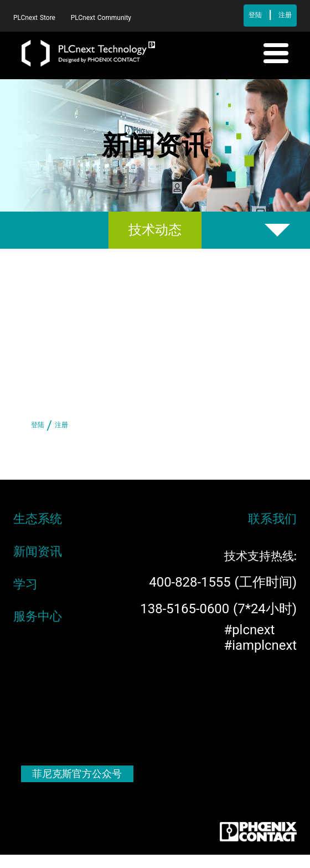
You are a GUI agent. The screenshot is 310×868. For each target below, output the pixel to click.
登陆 (255, 15)
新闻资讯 (38, 551)
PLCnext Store (35, 18)
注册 (285, 15)
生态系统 (38, 518)
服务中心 (38, 616)
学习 (25, 584)
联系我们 (272, 518)
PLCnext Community (101, 18)
